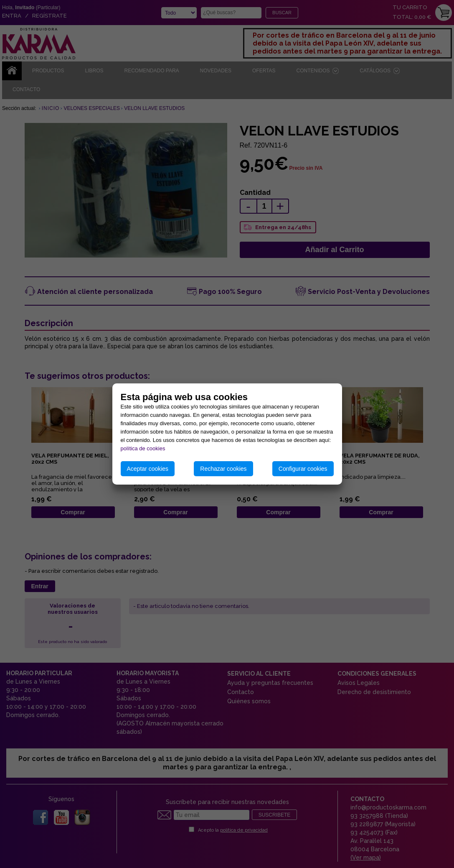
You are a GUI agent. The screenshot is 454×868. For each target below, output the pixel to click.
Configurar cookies (303, 469)
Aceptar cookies (148, 469)
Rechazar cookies (223, 469)
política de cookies (143, 448)
